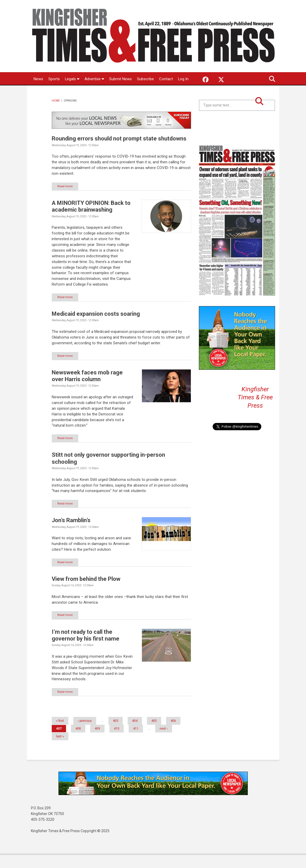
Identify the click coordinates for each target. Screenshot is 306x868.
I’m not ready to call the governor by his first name (86, 648)
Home (56, 113)
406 (173, 734)
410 (117, 742)
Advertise (95, 79)
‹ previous (85, 734)
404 (135, 734)
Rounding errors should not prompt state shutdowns (119, 151)
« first (60, 734)
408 (78, 742)
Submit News (121, 79)
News (38, 79)
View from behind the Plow (86, 592)
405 (154, 734)
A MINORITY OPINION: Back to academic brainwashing (91, 219)
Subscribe (146, 79)
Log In (39, 92)
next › (164, 742)
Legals (72, 79)
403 (116, 734)
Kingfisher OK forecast (274, 136)
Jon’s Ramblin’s (71, 533)
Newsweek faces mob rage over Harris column (87, 388)
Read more (65, 199)
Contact (166, 79)
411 (136, 742)
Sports (54, 79)
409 (97, 742)
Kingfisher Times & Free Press (255, 410)
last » (60, 749)
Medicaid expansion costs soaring (96, 327)
